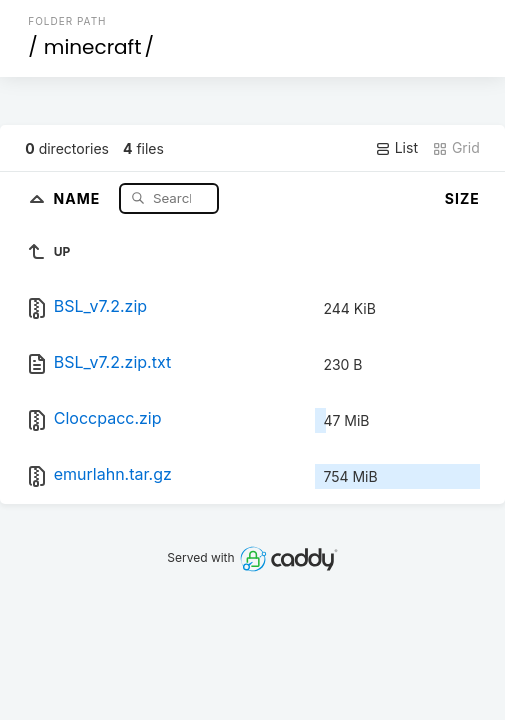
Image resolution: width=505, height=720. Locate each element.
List (396, 148)
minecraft (93, 47)
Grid (456, 148)
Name (79, 197)
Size (462, 198)
